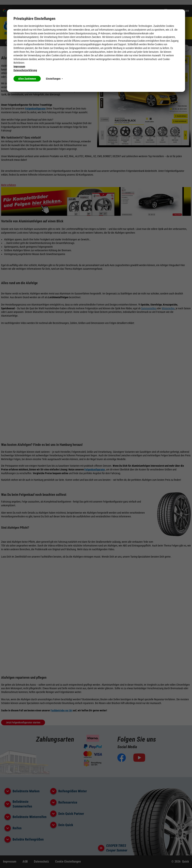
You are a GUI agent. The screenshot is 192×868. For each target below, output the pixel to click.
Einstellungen (54, 79)
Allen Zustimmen (27, 79)
